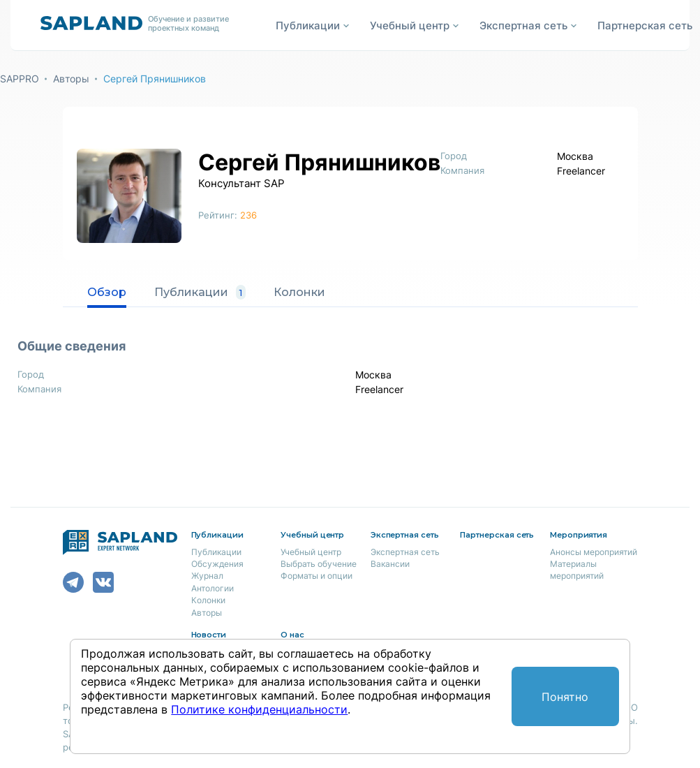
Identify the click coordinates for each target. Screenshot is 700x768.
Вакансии (390, 564)
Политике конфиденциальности (259, 709)
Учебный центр (311, 552)
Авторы (71, 79)
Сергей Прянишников (155, 79)
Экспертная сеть (405, 552)
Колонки (299, 292)
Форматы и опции (317, 576)
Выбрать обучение (319, 564)
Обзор (107, 292)
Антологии (213, 588)
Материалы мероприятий (577, 570)
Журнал (207, 576)
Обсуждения (217, 564)
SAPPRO (20, 79)
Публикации (200, 293)
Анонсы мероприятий (594, 552)
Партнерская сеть (645, 25)
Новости (209, 635)
